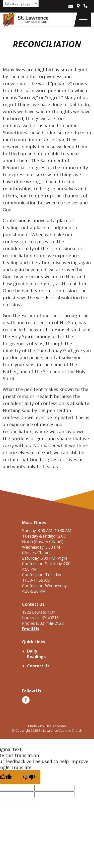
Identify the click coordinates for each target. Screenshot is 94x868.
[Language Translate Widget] (21, 4)
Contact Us (38, 666)
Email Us (31, 629)
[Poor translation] (29, 777)
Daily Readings (36, 654)
